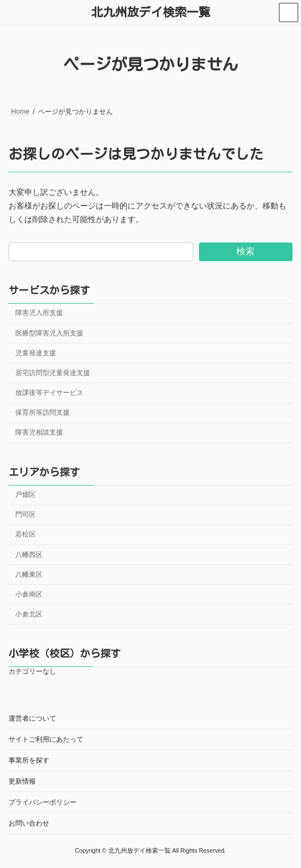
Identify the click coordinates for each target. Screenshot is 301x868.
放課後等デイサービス (49, 393)
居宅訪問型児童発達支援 (53, 373)
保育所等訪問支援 (43, 412)
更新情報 (22, 781)
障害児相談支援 (39, 432)
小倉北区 (29, 614)
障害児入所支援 (39, 313)
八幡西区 (29, 554)
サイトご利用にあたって (46, 739)
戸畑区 (26, 495)
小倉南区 (29, 594)
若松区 (26, 534)
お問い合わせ (29, 823)
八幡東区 (29, 574)
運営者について (32, 718)
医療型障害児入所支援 (49, 333)
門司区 (26, 514)
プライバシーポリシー (43, 802)
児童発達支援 (36, 352)
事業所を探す (29, 760)
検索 (245, 251)
